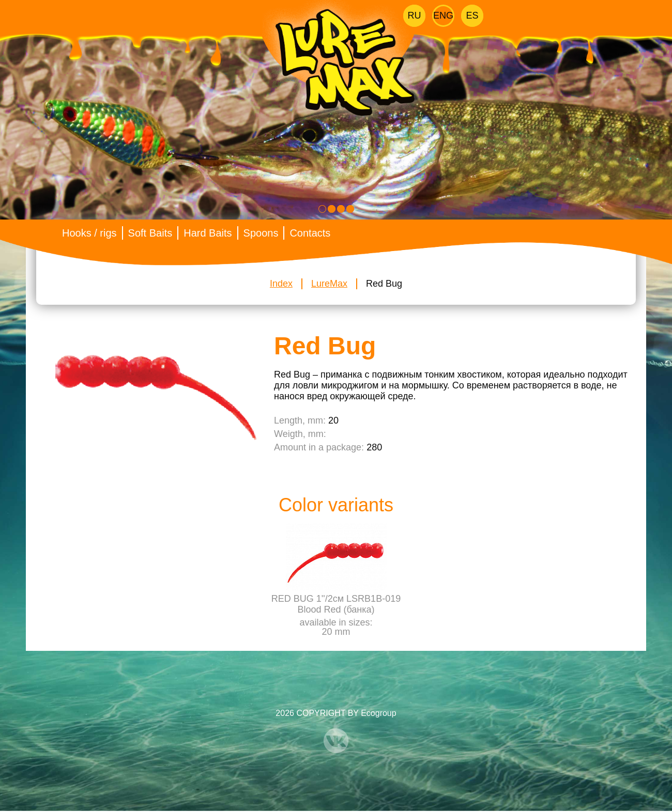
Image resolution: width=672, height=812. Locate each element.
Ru (415, 15)
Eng (443, 15)
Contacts (310, 233)
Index (281, 284)
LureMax (329, 284)
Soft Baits (150, 233)
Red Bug (384, 284)
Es (472, 15)
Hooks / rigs (89, 233)
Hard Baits (208, 233)
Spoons (261, 233)
